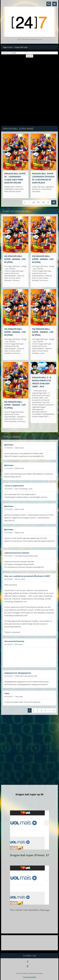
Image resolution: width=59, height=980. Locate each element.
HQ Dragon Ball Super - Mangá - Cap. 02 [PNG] (43, 332)
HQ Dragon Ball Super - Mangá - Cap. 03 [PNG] (15, 332)
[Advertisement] (29, 75)
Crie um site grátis (29, 977)
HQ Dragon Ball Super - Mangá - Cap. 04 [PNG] (43, 259)
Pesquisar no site (49, 4)
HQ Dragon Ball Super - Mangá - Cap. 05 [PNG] (15, 259)
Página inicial (8, 47)
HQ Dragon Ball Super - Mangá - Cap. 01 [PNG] (15, 405)
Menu (55, 4)
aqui (47, 910)
